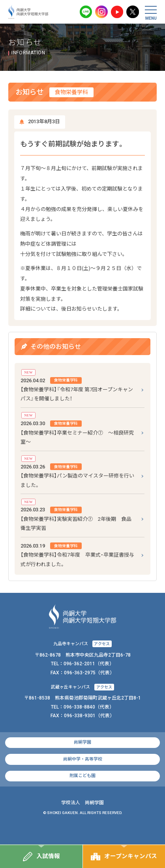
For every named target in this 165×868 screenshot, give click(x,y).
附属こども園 (82, 776)
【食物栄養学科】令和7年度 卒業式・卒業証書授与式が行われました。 (77, 554)
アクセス (102, 644)
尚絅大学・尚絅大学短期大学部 (28, 12)
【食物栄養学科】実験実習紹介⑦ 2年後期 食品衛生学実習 (76, 518)
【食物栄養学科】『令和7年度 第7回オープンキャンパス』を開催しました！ (77, 389)
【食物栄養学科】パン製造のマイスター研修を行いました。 (77, 475)
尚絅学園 (82, 742)
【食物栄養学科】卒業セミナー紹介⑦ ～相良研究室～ (77, 432)
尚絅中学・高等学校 (83, 759)
